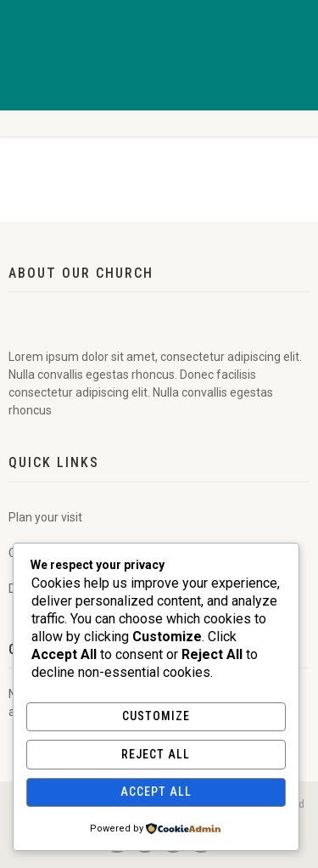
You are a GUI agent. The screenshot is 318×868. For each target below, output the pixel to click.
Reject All (156, 754)
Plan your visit (45, 517)
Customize (156, 716)
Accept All (156, 792)
